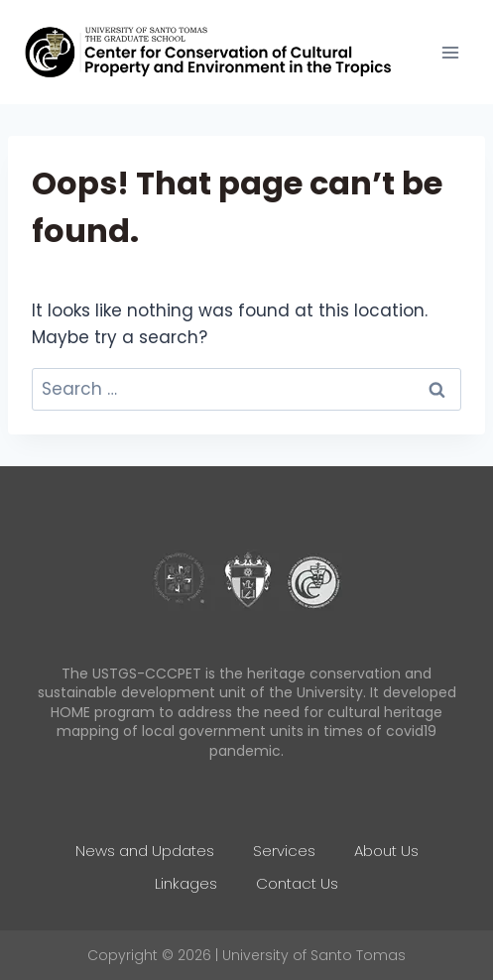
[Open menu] (450, 52)
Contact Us (297, 883)
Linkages (186, 883)
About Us (386, 851)
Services (284, 851)
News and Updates (145, 851)
